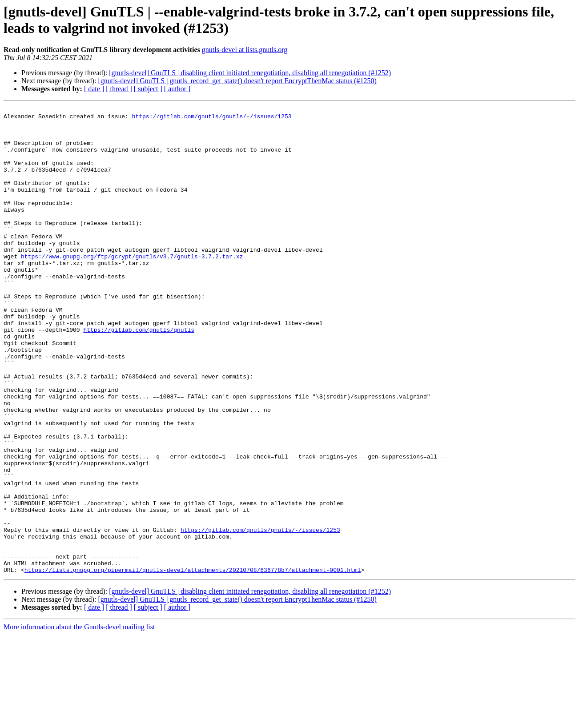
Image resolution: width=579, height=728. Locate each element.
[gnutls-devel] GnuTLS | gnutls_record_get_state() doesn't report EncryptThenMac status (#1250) (237, 81)
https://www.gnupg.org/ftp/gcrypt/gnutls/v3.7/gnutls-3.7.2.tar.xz (132, 287)
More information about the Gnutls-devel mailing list (79, 720)
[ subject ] (148, 89)
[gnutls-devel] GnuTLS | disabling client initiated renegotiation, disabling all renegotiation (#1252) (250, 73)
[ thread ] (119, 89)
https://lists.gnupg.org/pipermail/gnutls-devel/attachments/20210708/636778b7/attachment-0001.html (193, 663)
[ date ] (94, 89)
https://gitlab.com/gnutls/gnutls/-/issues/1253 (212, 119)
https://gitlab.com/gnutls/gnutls (139, 375)
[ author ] (177, 89)
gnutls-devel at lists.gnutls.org (245, 50)
